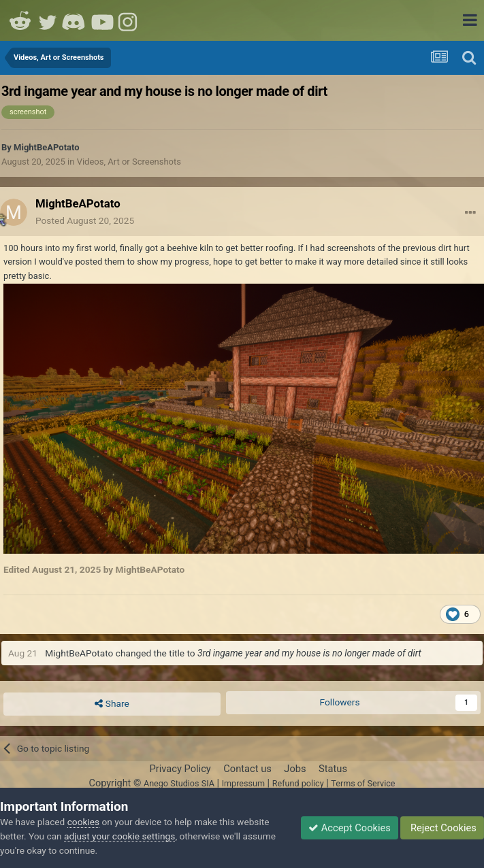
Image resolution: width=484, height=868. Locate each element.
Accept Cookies (350, 828)
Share (112, 704)
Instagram (129, 20)
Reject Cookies (442, 828)
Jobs (295, 769)
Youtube (102, 20)
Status (333, 769)
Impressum (243, 783)
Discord (75, 20)
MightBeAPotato (47, 147)
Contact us (247, 769)
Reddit (20, 20)
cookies (83, 822)
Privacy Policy (180, 769)
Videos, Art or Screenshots (129, 162)
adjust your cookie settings (119, 836)
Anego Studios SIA (179, 783)
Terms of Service (363, 783)
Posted (85, 220)
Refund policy (298, 783)
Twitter (48, 20)
